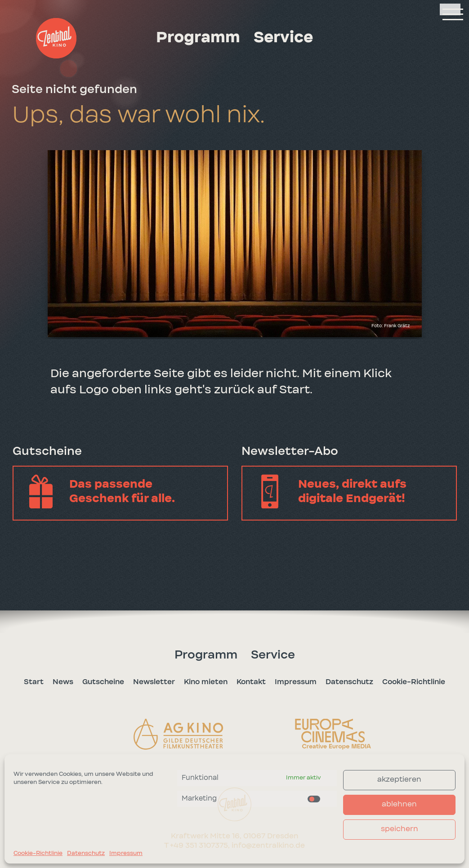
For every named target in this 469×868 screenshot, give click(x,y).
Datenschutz (86, 853)
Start (34, 682)
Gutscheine (103, 682)
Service (283, 38)
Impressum (126, 853)
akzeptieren (399, 780)
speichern (400, 829)
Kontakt (251, 682)
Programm (198, 38)
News (63, 682)
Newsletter (154, 682)
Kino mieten (206, 682)
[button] (56, 38)
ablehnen (399, 804)
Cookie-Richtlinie (38, 853)
